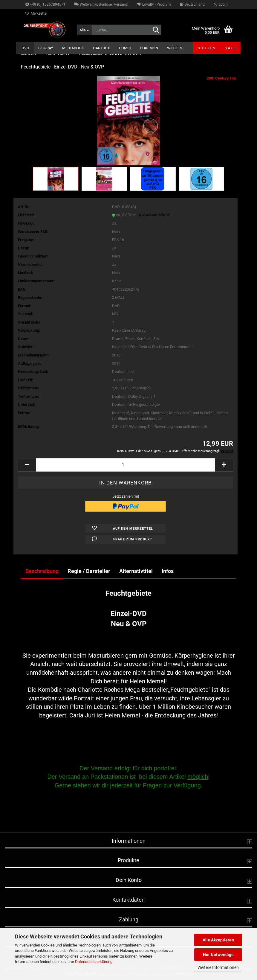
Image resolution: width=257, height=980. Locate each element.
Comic (125, 48)
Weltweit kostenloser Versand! (101, 4)
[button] (192, 4)
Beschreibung (42, 571)
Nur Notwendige (218, 955)
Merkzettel (36, 13)
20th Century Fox (221, 78)
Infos (168, 571)
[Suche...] (84, 30)
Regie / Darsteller (89, 571)
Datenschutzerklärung (94, 962)
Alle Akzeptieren (218, 940)
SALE (230, 48)
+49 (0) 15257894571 (45, 4)
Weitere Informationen (218, 967)
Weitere (175, 48)
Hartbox (101, 48)
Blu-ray (46, 48)
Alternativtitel (136, 571)
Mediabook (73, 48)
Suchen (207, 48)
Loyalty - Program (154, 4)
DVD (25, 48)
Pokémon (149, 48)
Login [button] (221, 4)
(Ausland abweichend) (154, 215)
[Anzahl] (126, 465)
